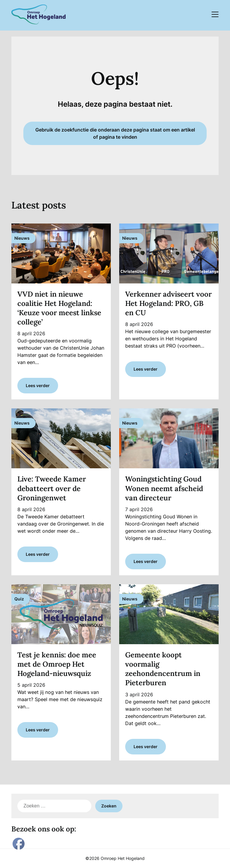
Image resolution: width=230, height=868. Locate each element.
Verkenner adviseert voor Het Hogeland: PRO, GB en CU (168, 303)
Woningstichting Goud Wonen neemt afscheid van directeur (164, 488)
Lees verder (38, 385)
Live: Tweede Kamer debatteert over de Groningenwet (52, 488)
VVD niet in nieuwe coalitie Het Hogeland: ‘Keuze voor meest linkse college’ (59, 308)
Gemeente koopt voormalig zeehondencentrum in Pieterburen (163, 669)
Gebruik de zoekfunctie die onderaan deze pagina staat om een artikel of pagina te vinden (115, 133)
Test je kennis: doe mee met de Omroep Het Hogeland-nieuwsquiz (57, 664)
